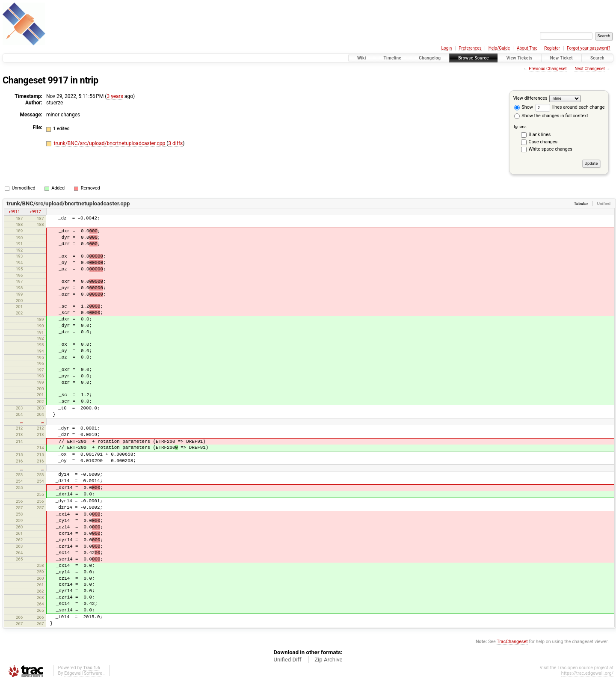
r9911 (15, 212)
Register (552, 48)
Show (524, 107)
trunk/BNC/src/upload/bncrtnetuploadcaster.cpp (110, 143)
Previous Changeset (548, 69)
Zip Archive (328, 660)
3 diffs (175, 143)
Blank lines (540, 135)
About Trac (527, 48)
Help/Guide (499, 48)
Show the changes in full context (551, 116)
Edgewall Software (83, 673)
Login (447, 48)
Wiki (362, 58)
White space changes (551, 149)
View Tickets (520, 58)
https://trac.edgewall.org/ (587, 673)
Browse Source (474, 58)
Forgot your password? (589, 48)
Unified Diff (287, 660)
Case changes (543, 142)
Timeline (393, 58)
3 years (115, 96)
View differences (530, 98)
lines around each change (570, 107)
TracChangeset (512, 642)
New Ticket (561, 58)
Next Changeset (590, 69)
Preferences (470, 48)
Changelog (430, 58)
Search (597, 58)
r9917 (36, 212)
